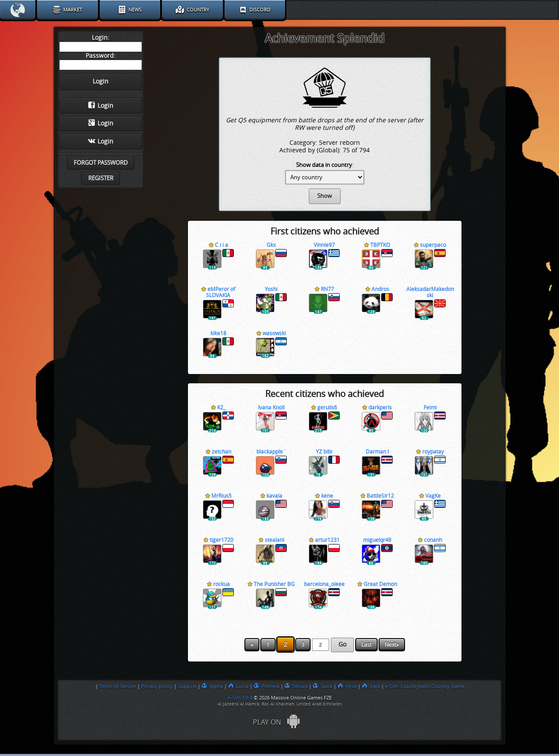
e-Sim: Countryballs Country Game (425, 686)
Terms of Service (118, 686)
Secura (296, 686)
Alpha (212, 686)
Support (187, 686)
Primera (266, 686)
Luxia (238, 686)
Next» (392, 645)
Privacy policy (157, 686)
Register (101, 178)
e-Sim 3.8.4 (240, 698)
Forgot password (101, 163)
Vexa (347, 686)
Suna (323, 686)
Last (366, 645)
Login (101, 106)
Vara (371, 686)
